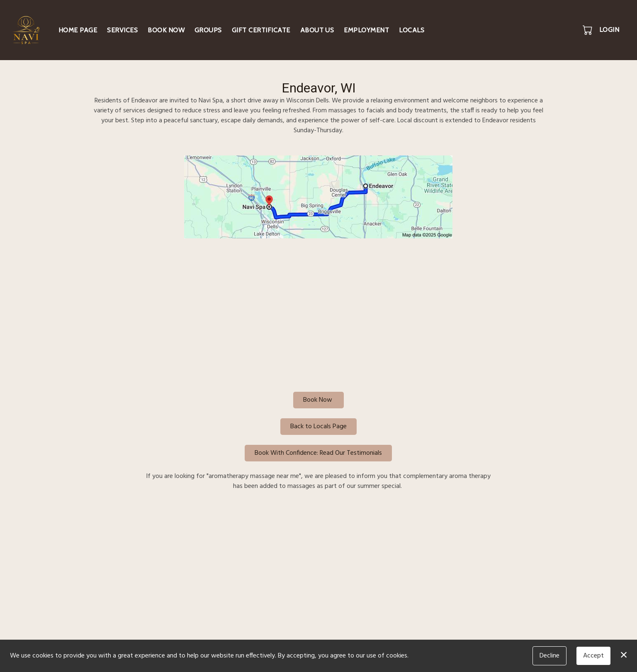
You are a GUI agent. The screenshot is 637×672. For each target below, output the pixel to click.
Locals (412, 30)
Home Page (78, 30)
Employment (366, 30)
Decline (549, 656)
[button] (588, 30)
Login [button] (609, 30)
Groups (208, 30)
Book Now (166, 30)
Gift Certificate (261, 30)
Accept (593, 656)
